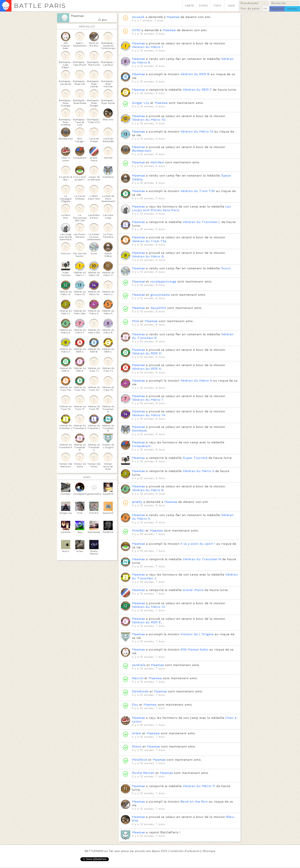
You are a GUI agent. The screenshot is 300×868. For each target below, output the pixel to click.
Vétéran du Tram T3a (149, 241)
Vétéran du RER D (147, 353)
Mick (136, 321)
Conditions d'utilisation (184, 851)
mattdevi (157, 162)
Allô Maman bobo (194, 649)
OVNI (136, 30)
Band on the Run (194, 802)
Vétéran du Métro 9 (148, 256)
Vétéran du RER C (197, 90)
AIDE (232, 6)
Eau (135, 705)
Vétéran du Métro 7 (148, 400)
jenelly (137, 502)
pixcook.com (143, 851)
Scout (226, 268)
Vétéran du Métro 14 (149, 415)
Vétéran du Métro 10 (149, 120)
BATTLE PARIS (40, 6)
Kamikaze (139, 430)
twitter (292, 9)
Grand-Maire (193, 590)
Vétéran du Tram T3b (198, 191)
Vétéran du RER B (195, 74)
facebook (277, 9)
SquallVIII (158, 308)
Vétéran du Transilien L (202, 222)
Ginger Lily (141, 103)
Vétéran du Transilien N (202, 559)
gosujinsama (160, 295)
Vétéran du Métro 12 (148, 607)
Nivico (137, 746)
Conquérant (141, 446)
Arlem (137, 733)
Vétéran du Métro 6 (148, 490)
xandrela (139, 665)
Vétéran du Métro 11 (199, 786)
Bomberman (141, 151)
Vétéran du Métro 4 (196, 381)
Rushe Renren (143, 773)
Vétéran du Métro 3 (198, 471)
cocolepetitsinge (163, 281)
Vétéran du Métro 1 (148, 47)
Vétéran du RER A (147, 369)
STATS (203, 6)
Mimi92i (138, 530)
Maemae (77, 16)
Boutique (209, 851)
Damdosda (140, 691)
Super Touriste (195, 458)
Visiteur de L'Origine (197, 634)
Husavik (138, 17)
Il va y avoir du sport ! (198, 544)
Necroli (138, 678)
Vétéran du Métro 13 (197, 132)
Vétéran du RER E (147, 622)
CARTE (190, 6)
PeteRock (140, 760)
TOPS (217, 6)
